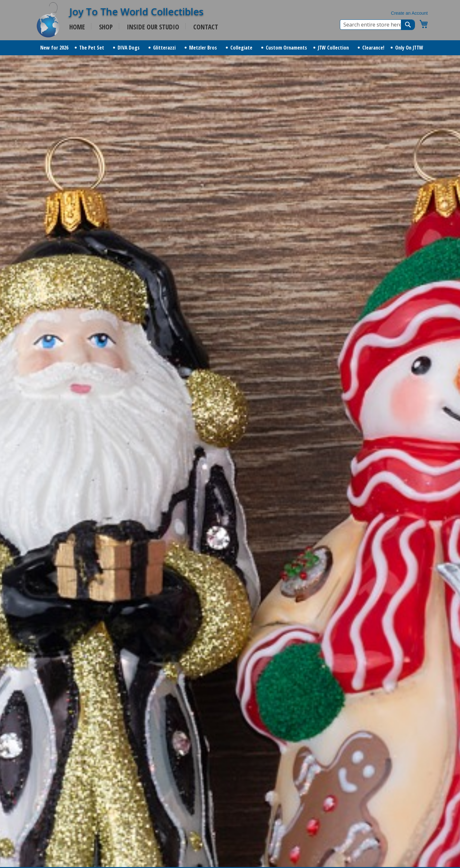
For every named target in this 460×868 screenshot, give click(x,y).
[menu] (230, 48)
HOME (77, 27)
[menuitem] (54, 48)
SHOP (106, 27)
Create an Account (409, 13)
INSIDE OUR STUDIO (153, 27)
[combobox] (377, 25)
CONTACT (206, 27)
